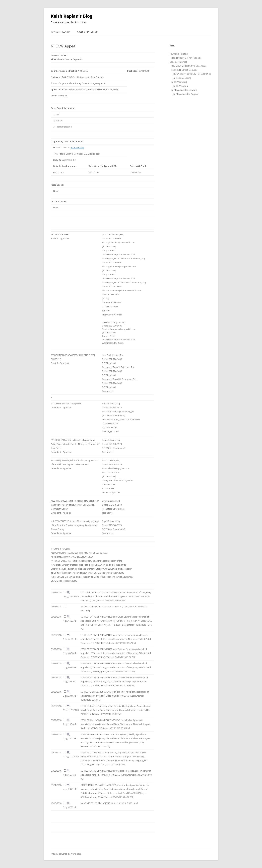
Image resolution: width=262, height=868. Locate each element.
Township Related (60, 32)
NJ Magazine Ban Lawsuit (184, 90)
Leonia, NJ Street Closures (184, 70)
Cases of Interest (87, 32)
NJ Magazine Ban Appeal (186, 94)
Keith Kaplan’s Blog (72, 16)
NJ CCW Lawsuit (179, 82)
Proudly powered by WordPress (66, 854)
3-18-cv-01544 (77, 148)
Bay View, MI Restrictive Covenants (189, 66)
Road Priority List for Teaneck (186, 58)
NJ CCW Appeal (181, 86)
